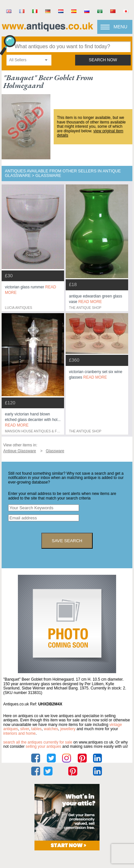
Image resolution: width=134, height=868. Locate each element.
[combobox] (29, 60)
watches (51, 729)
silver (25, 729)
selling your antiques (43, 746)
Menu (120, 27)
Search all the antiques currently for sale (38, 742)
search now (103, 60)
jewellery (68, 729)
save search (67, 541)
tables (36, 729)
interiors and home (19, 733)
